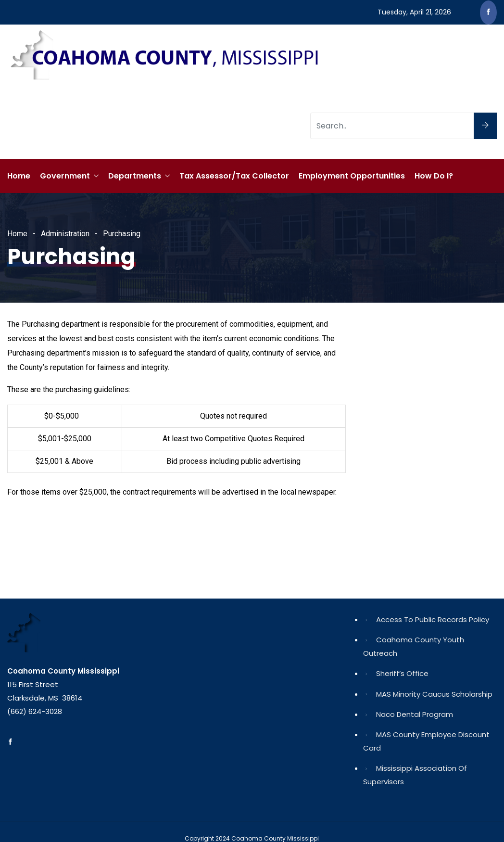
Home (19, 176)
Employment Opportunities (352, 176)
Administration (65, 234)
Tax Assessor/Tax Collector (234, 176)
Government (65, 176)
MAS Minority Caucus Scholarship (434, 694)
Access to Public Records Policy (433, 619)
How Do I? (434, 176)
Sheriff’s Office (402, 673)
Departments (135, 176)
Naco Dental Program (415, 714)
